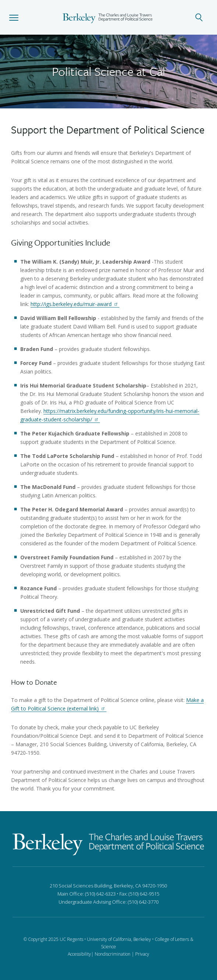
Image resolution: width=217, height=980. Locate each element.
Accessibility (79, 954)
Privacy (142, 954)
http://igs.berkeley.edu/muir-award (75, 304)
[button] (14, 17)
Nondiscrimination (113, 954)
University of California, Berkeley (119, 939)
